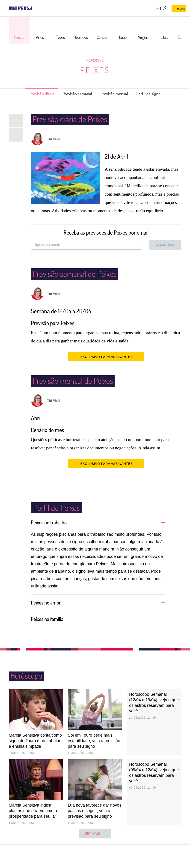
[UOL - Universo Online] (35, 8)
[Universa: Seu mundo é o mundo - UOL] (21, 8)
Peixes (95, 70)
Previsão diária (34, 94)
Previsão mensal (117, 94)
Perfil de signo (156, 94)
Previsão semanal (75, 94)
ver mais (95, 834)
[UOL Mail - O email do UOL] (158, 9)
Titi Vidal (54, 139)
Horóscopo (95, 60)
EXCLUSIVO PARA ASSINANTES (106, 357)
